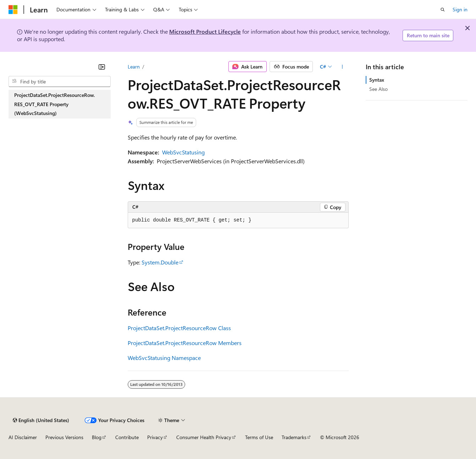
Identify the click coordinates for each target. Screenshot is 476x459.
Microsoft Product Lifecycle (205, 31)
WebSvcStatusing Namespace (164, 358)
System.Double (160, 262)
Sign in (460, 9)
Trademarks (294, 437)
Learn (134, 67)
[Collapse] (102, 67)
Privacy (155, 437)
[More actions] (342, 67)
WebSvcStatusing (183, 152)
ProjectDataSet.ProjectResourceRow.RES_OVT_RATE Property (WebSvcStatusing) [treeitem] (54, 104)
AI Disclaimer (23, 437)
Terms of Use (259, 437)
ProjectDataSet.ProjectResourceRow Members (185, 343)
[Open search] (443, 10)
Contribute (127, 437)
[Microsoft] (13, 10)
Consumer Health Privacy (204, 437)
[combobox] (60, 82)
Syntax (377, 80)
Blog (97, 437)
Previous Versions (64, 437)
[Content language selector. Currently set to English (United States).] (41, 420)
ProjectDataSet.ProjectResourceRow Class (179, 328)
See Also (378, 89)
